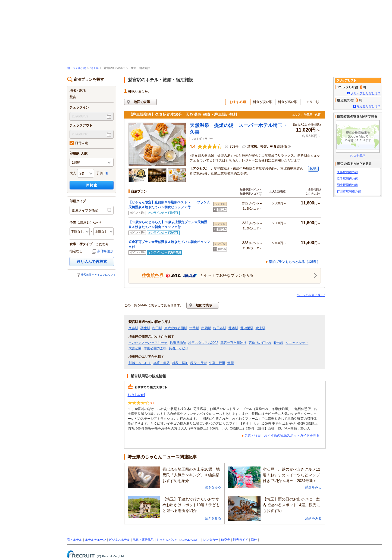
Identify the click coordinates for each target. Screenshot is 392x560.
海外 (254, 540)
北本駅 (233, 328)
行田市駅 (220, 328)
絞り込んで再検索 (92, 262)
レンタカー (211, 540)
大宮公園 (135, 348)
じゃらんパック (167, 540)
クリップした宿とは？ (366, 93)
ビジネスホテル (119, 540)
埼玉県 (95, 68)
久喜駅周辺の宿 (347, 172)
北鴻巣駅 (247, 328)
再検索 (92, 185)
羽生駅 (145, 328)
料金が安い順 (263, 102)
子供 (99, 173)
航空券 (226, 540)
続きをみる (213, 487)
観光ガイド (241, 540)
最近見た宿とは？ (369, 106)
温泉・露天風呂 (143, 540)
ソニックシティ (297, 343)
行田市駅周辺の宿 (349, 191)
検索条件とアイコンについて (98, 275)
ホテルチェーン (95, 540)
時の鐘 (278, 343)
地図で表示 (142, 102)
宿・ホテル (75, 540)
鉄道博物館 (178, 343)
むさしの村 (137, 395)
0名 (106, 173)
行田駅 (157, 328)
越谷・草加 (180, 363)
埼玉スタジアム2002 (203, 343)
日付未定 (79, 143)
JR (182, 540)
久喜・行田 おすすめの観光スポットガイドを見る (282, 435)
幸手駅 (194, 328)
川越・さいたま (140, 363)
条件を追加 (105, 251)
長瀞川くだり (178, 348)
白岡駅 (206, 328)
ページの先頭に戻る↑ (311, 295)
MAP (313, 169)
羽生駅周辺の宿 (347, 185)
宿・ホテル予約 (77, 68)
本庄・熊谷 (162, 363)
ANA (194, 540)
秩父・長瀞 (199, 363)
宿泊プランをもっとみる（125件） (294, 262)
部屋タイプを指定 (85, 210)
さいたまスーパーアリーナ (148, 343)
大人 (73, 173)
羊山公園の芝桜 (155, 348)
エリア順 (313, 102)
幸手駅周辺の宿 (347, 179)
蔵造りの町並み (260, 343)
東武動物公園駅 (176, 328)
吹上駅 (261, 328)
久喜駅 (133, 328)
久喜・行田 (217, 363)
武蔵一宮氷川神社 (233, 343)
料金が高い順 (288, 102)
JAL (187, 540)
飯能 (231, 363)
